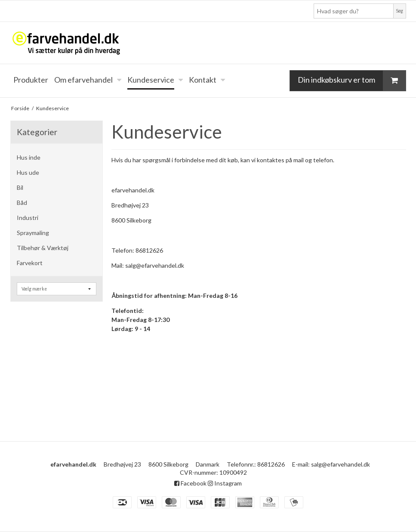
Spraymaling (33, 233)
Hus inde (29, 157)
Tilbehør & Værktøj (43, 248)
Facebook (190, 483)
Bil (20, 187)
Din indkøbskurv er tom (352, 80)
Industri (28, 218)
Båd (22, 203)
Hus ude (28, 172)
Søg (399, 11)
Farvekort (30, 263)
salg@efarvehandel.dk (341, 464)
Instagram (225, 483)
